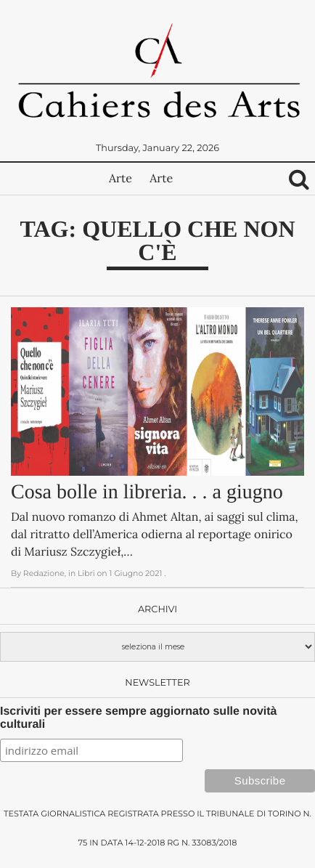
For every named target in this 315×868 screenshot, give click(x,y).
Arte (120, 179)
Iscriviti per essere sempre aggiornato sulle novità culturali (138, 718)
